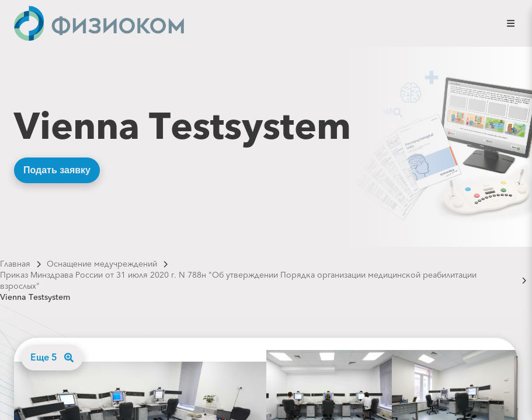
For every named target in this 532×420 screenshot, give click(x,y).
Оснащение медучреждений (102, 264)
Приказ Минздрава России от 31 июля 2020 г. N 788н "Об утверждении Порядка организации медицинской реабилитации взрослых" (238, 281)
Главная (15, 264)
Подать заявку (57, 170)
